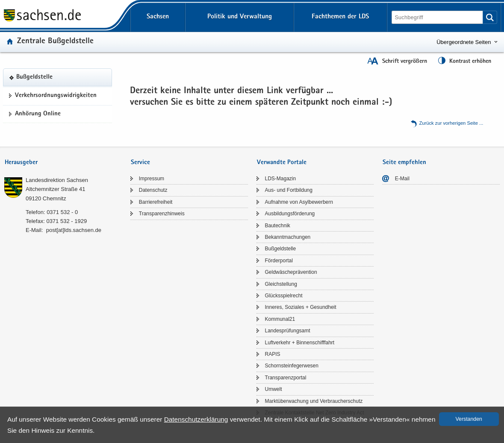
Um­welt (274, 389)
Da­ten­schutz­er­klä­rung (196, 419)
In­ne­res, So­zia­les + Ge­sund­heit (301, 307)
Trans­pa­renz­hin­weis (162, 214)
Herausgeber (21, 163)
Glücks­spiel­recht (284, 296)
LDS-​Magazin (281, 179)
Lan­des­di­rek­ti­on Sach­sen (57, 180)
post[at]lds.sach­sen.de (74, 230)
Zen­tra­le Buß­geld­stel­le (55, 42)
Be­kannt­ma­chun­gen (288, 237)
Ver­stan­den (469, 419)
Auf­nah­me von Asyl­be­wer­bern (299, 202)
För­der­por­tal (279, 261)
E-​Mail (402, 179)
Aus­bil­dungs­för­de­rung (290, 214)
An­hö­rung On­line (38, 114)
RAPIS (273, 354)
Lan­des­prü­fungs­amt (288, 331)
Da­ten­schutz (153, 190)
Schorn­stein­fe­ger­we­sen (292, 366)
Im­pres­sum (152, 179)
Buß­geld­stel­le (34, 77)
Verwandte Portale (282, 163)
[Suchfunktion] (438, 17)
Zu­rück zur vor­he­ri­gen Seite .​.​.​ (451, 123)
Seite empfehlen (404, 163)
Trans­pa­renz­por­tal (286, 378)
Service (140, 163)
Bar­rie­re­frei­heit (156, 202)
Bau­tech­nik (278, 226)
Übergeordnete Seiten (464, 42)
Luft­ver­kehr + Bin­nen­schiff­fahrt (300, 343)
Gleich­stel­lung (281, 284)
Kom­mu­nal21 (280, 319)
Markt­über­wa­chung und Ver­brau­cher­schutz (314, 401)
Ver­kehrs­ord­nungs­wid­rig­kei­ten (56, 96)
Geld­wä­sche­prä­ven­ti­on (291, 272)
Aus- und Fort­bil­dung (289, 190)
